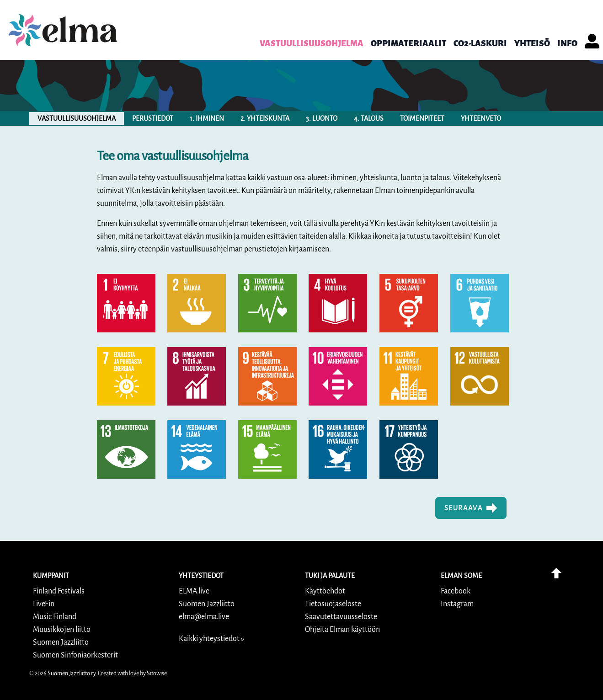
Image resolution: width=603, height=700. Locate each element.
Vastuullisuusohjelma (312, 43)
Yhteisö (532, 43)
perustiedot (153, 118)
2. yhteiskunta (265, 118)
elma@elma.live (204, 617)
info (567, 43)
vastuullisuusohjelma (77, 118)
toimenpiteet (422, 118)
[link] (63, 30)
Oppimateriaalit (408, 43)
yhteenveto (481, 118)
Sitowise (157, 673)
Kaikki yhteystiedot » (211, 639)
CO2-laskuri (480, 43)
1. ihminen (207, 118)
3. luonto (322, 118)
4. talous (369, 118)
